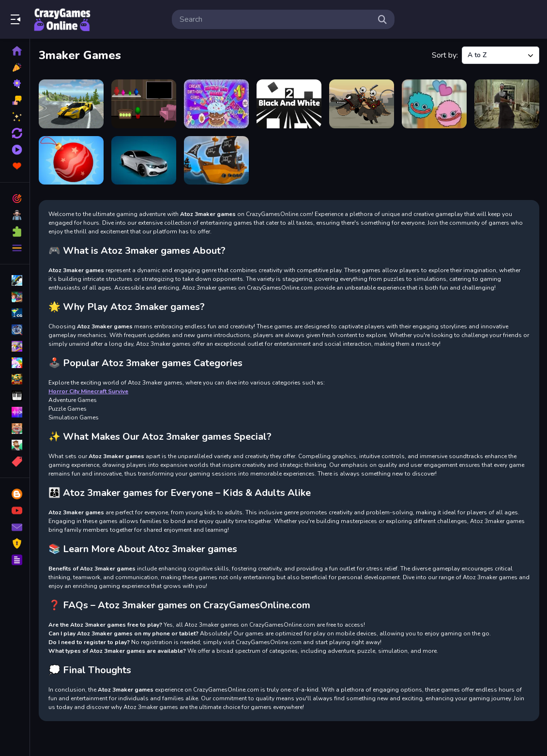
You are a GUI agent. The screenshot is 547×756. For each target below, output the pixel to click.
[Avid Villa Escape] (144, 104)
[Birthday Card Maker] (216, 104)
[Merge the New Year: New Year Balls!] (71, 161)
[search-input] (275, 19)
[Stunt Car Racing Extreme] (144, 161)
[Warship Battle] (216, 161)
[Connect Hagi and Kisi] (434, 104)
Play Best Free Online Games (62, 19)
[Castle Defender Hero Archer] (362, 104)
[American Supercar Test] (71, 104)
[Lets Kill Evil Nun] (507, 104)
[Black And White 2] (289, 104)
